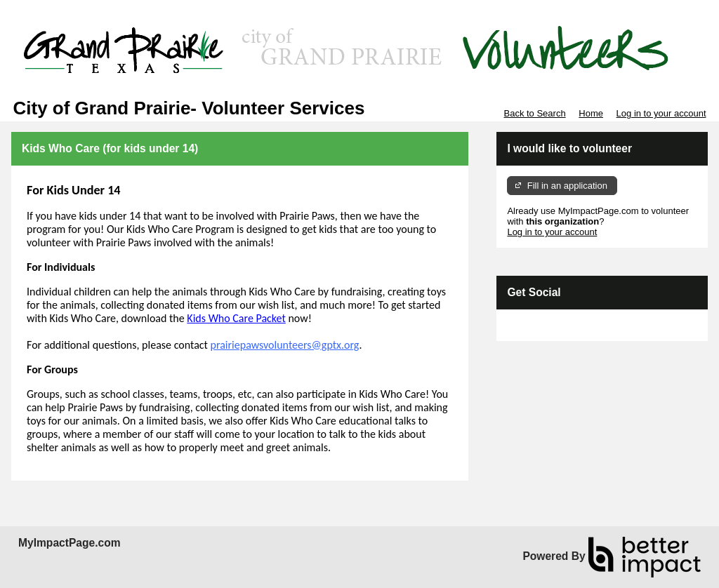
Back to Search (534, 113)
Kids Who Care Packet (236, 318)
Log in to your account (661, 113)
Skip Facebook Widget (553, 325)
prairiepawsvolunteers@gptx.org (285, 345)
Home (591, 113)
